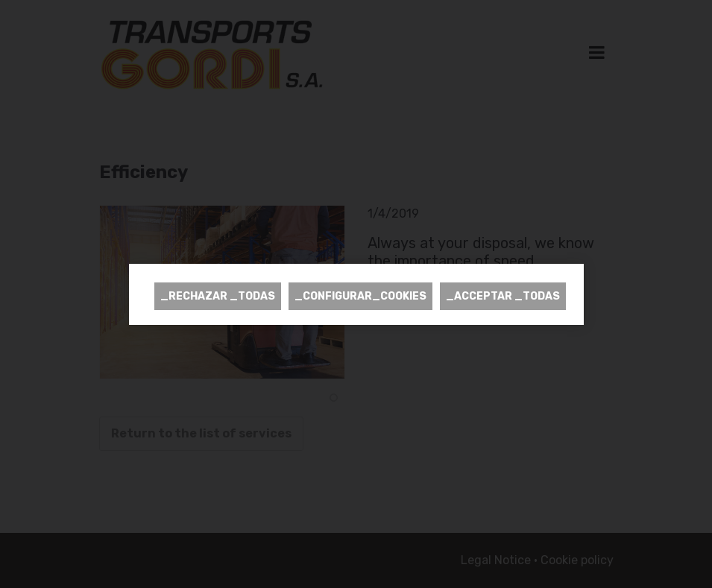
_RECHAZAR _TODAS (218, 296)
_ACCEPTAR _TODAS (503, 296)
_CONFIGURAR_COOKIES (360, 296)
